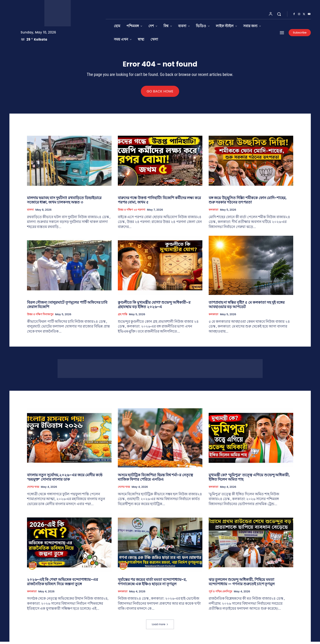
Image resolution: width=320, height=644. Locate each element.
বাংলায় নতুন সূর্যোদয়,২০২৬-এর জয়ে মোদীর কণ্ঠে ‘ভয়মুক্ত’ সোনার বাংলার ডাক (65, 479)
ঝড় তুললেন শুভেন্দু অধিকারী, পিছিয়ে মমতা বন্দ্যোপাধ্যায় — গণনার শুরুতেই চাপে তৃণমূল (242, 584)
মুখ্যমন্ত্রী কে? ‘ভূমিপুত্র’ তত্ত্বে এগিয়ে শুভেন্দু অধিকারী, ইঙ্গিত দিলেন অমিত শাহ (249, 479)
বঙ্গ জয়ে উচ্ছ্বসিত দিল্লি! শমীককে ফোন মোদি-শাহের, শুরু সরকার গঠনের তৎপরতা (248, 202)
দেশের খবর (33, 489)
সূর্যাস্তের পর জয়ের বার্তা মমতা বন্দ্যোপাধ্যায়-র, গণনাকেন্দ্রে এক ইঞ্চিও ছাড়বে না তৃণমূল (152, 584)
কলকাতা (213, 212)
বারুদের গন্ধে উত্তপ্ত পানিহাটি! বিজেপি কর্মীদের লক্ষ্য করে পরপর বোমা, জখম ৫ (159, 202)
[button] (279, 14)
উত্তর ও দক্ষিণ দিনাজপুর (40, 317)
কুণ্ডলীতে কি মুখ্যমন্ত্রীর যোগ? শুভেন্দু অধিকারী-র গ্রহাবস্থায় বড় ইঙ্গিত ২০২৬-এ (154, 307)
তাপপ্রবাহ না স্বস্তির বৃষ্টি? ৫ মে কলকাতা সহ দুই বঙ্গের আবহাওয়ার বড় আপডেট (247, 307)
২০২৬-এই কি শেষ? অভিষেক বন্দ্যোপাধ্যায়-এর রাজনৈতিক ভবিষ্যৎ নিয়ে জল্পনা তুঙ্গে (63, 584)
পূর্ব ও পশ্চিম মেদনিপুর (220, 594)
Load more (160, 627)
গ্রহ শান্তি (123, 317)
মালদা (30, 212)
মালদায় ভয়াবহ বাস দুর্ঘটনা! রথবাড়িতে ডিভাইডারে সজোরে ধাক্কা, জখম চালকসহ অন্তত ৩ (64, 202)
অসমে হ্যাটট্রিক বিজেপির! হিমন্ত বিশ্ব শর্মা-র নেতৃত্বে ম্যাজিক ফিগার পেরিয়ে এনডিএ (155, 479)
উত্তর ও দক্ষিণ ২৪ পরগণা (132, 212)
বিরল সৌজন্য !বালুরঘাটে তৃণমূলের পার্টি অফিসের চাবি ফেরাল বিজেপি (67, 307)
